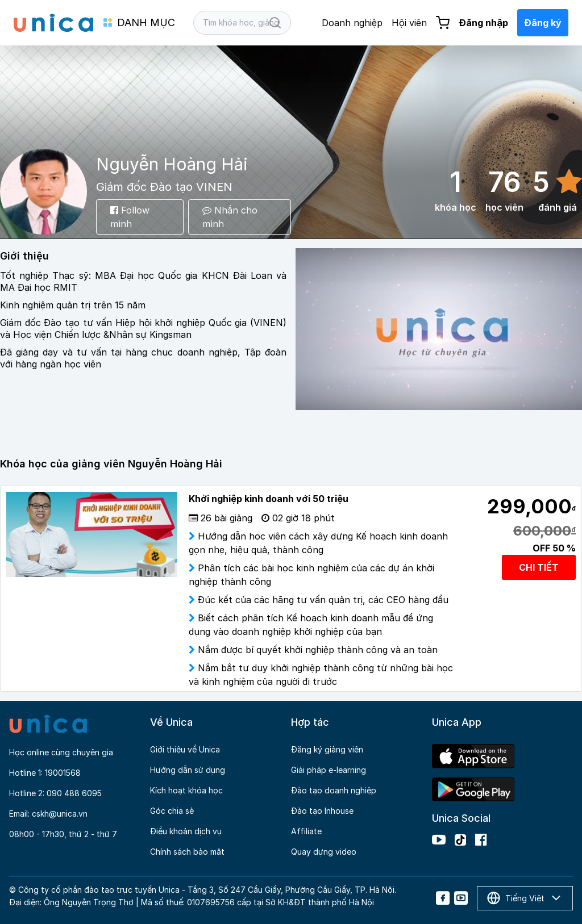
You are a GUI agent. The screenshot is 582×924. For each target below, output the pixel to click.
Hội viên (409, 23)
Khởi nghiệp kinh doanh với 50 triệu (269, 499)
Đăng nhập (483, 23)
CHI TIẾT (539, 567)
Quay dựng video (324, 852)
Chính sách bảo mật (187, 852)
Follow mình (130, 217)
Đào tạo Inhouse (322, 811)
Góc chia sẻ (172, 811)
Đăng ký (543, 23)
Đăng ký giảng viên (327, 749)
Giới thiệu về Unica (185, 749)
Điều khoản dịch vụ (186, 831)
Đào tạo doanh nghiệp (334, 790)
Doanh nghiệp (352, 23)
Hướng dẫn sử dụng (188, 770)
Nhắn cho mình (230, 217)
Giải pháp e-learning (329, 770)
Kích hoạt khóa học (186, 790)
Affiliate (306, 831)
